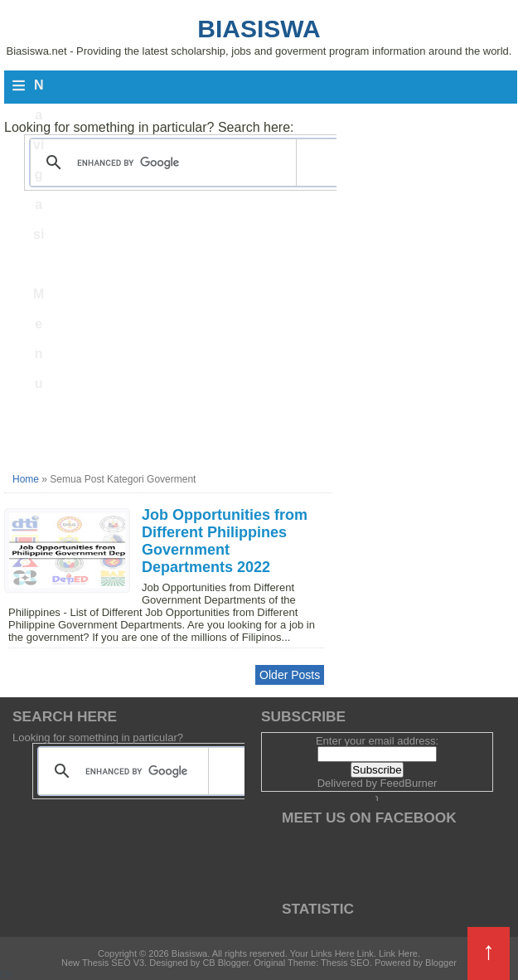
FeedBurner (409, 783)
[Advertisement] (168, 350)
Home (26, 479)
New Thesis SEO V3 (103, 963)
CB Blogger (225, 963)
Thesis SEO (345, 963)
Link (366, 953)
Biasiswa (259, 29)
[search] (182, 163)
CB (6, 975)
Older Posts (290, 675)
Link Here (398, 953)
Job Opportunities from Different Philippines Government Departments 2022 (225, 541)
